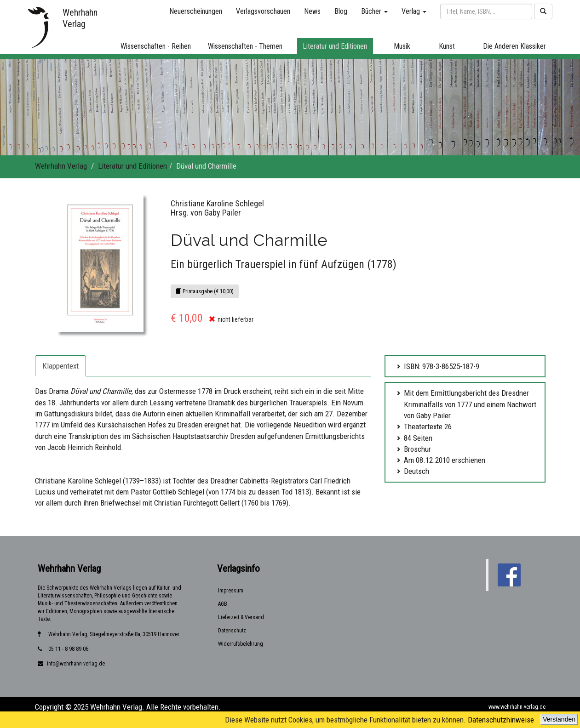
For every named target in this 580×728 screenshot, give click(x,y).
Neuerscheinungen (196, 11)
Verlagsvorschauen (263, 11)
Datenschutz (232, 631)
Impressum (231, 591)
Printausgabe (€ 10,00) (205, 291)
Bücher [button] (374, 11)
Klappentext (60, 366)
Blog (341, 11)
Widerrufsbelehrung (241, 644)
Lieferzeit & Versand (241, 617)
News (312, 11)
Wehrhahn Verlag (61, 166)
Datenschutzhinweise (501, 720)
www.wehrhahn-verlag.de (517, 707)
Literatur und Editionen (132, 166)
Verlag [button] (414, 11)
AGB (223, 604)
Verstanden (559, 719)
